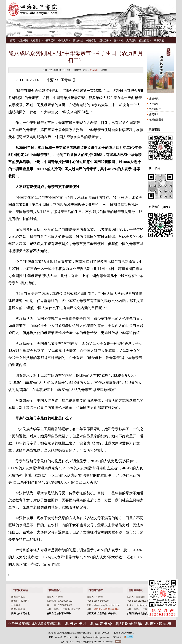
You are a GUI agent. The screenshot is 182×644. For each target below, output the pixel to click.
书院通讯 (91, 40)
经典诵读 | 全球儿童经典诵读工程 (40, 623)
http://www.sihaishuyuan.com (96, 637)
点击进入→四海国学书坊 (106, 609)
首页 (12, 40)
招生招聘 (145, 40)
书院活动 (50, 40)
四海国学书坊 (18, 597)
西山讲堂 (78, 40)
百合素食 (16, 605)
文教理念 (37, 40)
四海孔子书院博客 (20, 601)
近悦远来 (105, 40)
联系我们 (159, 40)
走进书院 (23, 40)
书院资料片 (155, 109)
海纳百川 (94, 70)
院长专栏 (119, 40)
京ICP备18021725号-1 (71, 642)
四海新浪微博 (18, 609)
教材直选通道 (156, 120)
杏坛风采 (64, 40)
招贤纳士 (154, 114)
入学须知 (131, 40)
